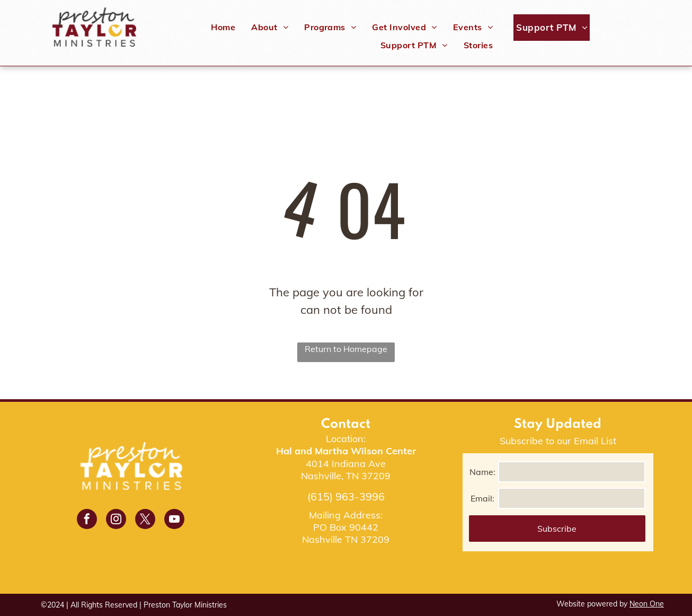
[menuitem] (223, 27)
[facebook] (87, 520)
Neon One (647, 604)
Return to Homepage (346, 349)
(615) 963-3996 (346, 496)
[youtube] (174, 520)
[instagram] (116, 520)
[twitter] (145, 520)
